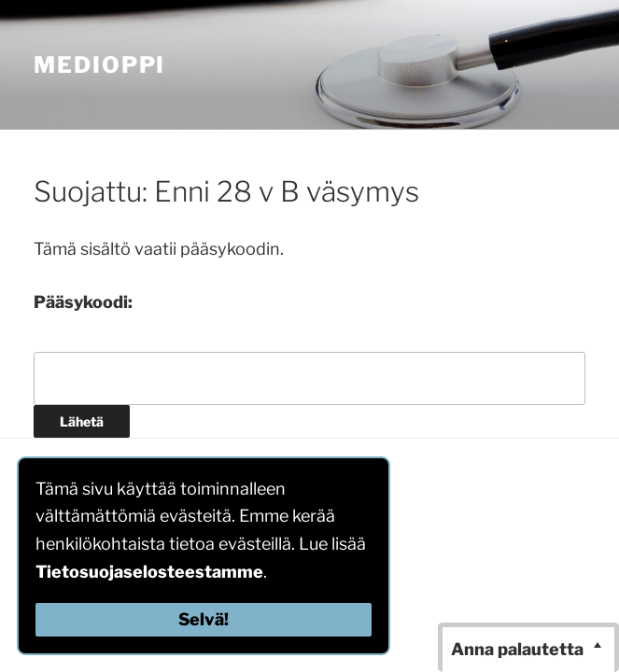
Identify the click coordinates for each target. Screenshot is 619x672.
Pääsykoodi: (83, 302)
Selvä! (204, 619)
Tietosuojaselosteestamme (149, 572)
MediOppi (99, 65)
